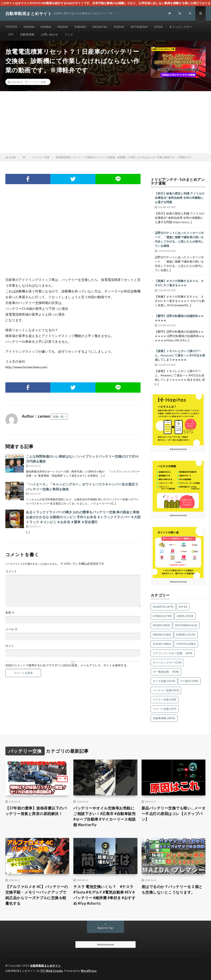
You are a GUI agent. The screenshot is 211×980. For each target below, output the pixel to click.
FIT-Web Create (52, 971)
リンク (69, 34)
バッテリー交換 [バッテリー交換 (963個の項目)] (166, 690)
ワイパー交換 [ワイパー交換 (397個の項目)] (165, 709)
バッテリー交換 (37, 82)
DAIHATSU (100, 27)
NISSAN (29, 27)
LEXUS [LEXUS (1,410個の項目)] (185, 616)
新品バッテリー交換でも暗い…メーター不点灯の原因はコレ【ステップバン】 (174, 814)
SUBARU (80, 27)
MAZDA (63, 27)
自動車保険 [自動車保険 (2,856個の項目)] (164, 718)
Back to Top (105, 928)
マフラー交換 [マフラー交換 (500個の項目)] (165, 700)
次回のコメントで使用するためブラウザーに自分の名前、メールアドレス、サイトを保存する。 (67, 665)
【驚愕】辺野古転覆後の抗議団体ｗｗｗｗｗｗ (179, 318)
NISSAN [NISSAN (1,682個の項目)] (162, 635)
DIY (11, 34)
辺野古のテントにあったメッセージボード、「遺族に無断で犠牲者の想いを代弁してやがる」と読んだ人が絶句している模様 (179, 239)
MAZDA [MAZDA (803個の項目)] (161, 625)
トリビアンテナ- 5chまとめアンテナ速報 (178, 181)
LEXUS (158, 27)
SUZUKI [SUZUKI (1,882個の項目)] (162, 644)
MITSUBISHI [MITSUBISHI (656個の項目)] (186, 625)
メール (11, 629)
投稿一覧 (58, 417)
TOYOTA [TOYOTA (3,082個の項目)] (186, 644)
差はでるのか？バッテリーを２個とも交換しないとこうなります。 (172, 889)
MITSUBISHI (139, 27)
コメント (11, 571)
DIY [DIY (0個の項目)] (183, 607)
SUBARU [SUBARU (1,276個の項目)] (186, 635)
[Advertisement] (105, 122)
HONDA (46, 27)
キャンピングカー (181, 27)
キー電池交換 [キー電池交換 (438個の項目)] (166, 672)
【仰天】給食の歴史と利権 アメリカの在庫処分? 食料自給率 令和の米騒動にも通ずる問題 (180, 198)
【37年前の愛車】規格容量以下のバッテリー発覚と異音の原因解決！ (36, 811)
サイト (10, 646)
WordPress (89, 971)
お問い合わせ (49, 34)
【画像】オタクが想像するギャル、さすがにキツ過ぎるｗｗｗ (179, 283)
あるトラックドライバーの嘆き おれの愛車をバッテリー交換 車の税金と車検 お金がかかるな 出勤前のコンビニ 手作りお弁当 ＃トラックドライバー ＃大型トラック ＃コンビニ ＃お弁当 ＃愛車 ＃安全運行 (83, 517)
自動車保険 (27, 34)
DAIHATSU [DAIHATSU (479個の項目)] (163, 607)
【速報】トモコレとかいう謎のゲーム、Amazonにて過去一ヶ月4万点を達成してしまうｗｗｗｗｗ (180, 355)
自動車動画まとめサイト (45, 966)
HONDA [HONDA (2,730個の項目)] (162, 616)
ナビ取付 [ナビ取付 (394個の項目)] (189, 681)
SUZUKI (119, 27)
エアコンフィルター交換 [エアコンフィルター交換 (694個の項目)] (173, 653)
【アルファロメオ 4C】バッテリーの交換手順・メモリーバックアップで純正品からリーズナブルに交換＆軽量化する (37, 895)
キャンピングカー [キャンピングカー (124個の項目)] (167, 662)
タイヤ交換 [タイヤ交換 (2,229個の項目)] (164, 681)
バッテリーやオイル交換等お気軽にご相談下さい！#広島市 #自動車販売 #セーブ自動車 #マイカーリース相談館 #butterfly (104, 816)
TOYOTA (11, 27)
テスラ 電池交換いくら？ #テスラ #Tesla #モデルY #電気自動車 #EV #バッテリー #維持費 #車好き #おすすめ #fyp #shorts (104, 895)
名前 (10, 612)
